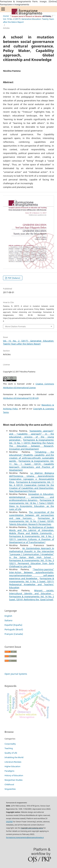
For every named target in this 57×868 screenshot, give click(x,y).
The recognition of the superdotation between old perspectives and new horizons (32, 515)
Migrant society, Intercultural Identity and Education (32, 592)
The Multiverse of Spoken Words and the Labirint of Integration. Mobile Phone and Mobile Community (32, 530)
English (8, 616)
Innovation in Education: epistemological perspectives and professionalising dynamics (32, 497)
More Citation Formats (15, 326)
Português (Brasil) (14, 629)
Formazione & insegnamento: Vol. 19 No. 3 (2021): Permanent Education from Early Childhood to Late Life (32, 563)
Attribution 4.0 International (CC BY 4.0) (21, 398)
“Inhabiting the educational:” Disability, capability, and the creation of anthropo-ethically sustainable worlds (32, 456)
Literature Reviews (13, 762)
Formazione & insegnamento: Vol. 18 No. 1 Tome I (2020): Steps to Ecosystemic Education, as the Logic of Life (32, 505)
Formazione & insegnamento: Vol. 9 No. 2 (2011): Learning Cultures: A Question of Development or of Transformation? (32, 539)
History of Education (14, 775)
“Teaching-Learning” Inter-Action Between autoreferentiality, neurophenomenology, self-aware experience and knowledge (32, 574)
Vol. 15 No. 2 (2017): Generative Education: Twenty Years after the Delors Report (28, 20)
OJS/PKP (9, 822)
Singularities (10, 789)
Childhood (9, 784)
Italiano (8, 620)
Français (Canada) (14, 634)
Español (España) (13, 625)
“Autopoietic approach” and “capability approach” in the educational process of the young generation (32, 435)
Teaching (9, 748)
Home (6, 16)
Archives (47, 16)
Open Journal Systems (16, 674)
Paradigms (9, 771)
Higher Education (12, 766)
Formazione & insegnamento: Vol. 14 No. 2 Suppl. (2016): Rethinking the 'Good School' (32, 598)
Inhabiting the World (14, 757)
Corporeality (10, 744)
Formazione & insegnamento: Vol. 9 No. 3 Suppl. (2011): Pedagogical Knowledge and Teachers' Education (32, 583)
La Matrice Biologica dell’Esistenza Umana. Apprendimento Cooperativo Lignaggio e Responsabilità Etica (32, 478)
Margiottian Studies (14, 780)
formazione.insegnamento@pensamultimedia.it (25, 837)
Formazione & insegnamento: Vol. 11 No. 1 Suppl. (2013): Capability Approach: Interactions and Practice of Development (32, 465)
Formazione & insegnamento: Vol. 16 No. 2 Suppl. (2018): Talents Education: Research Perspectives (32, 521)
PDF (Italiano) (14, 278)
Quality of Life (11, 753)
